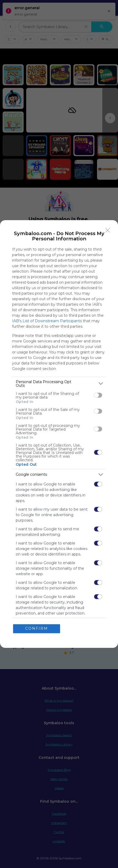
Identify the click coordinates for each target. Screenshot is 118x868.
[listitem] (59, 383)
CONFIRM (37, 629)
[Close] (108, 230)
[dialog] (59, 434)
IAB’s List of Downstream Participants (47, 320)
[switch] (98, 395)
